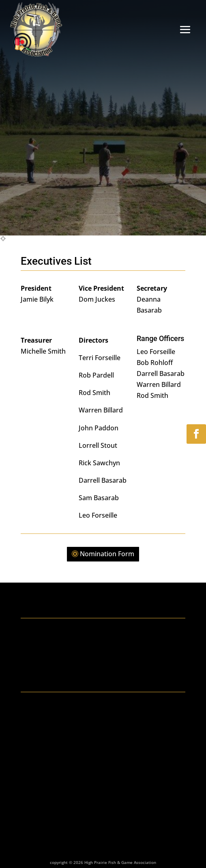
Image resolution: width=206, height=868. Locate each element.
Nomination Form (107, 554)
